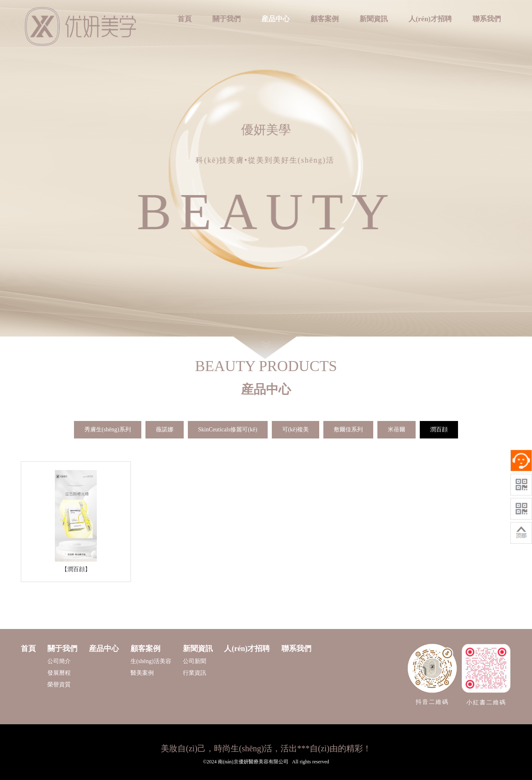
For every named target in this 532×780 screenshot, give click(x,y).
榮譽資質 (59, 685)
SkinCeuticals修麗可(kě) (228, 430)
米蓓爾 (397, 430)
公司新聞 (195, 661)
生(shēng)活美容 (151, 661)
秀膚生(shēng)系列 (108, 430)
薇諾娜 (165, 430)
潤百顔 (439, 430)
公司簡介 (59, 661)
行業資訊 (195, 673)
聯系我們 (487, 19)
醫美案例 (142, 673)
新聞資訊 (374, 19)
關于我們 (227, 19)
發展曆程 (59, 673)
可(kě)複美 (296, 430)
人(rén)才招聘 (430, 19)
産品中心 (276, 19)
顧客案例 (325, 19)
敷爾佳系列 (348, 430)
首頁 (185, 19)
